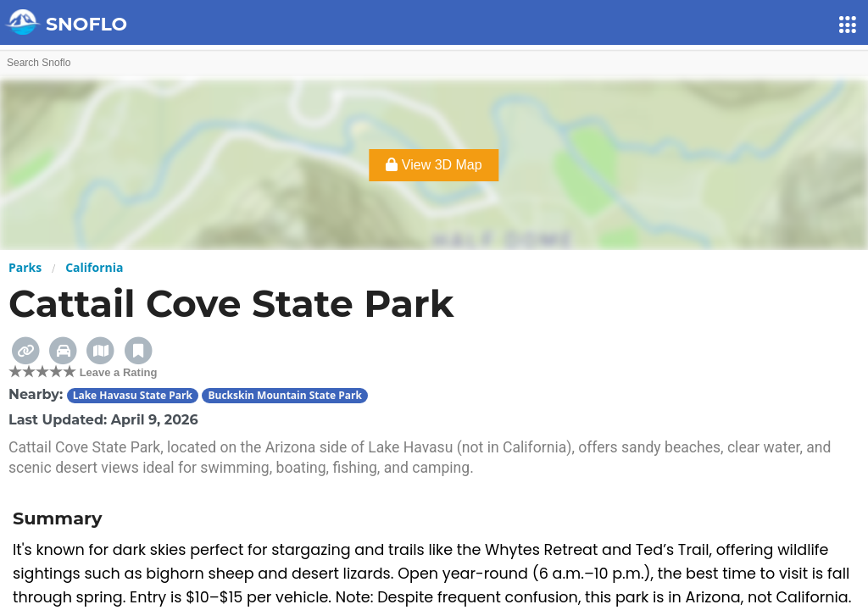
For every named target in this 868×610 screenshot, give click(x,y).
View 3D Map (434, 165)
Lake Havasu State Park (133, 395)
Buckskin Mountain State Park (284, 395)
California (94, 267)
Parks (25, 267)
